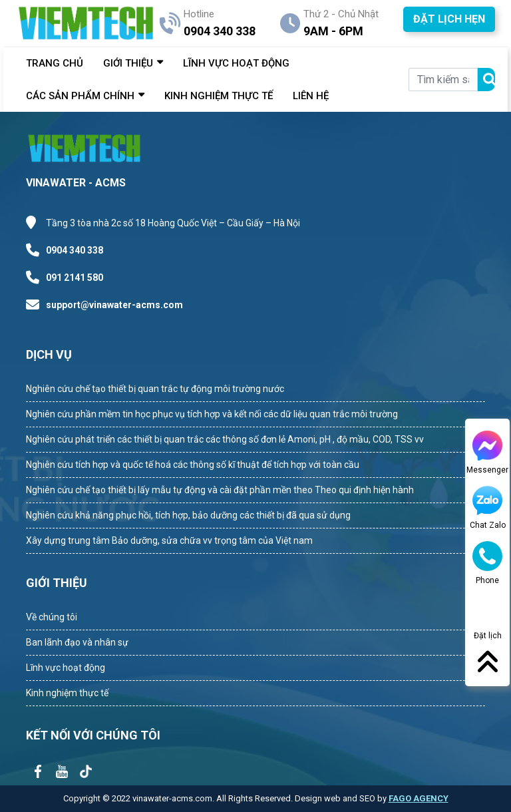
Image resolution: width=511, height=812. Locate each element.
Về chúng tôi (52, 617)
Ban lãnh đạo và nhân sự (77, 642)
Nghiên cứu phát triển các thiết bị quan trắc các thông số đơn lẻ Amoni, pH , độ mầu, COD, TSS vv (225, 439)
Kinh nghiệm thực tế (67, 693)
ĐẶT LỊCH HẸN (449, 19)
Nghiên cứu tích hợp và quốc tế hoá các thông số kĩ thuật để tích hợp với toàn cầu (193, 465)
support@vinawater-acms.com (114, 305)
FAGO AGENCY (419, 798)
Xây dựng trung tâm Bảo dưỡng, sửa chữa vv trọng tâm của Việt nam (169, 540)
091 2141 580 (75, 278)
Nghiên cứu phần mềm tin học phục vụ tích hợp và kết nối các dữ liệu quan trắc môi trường (212, 414)
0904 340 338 (75, 250)
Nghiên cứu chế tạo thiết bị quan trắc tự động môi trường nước (155, 389)
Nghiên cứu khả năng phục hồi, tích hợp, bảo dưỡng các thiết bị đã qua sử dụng (188, 515)
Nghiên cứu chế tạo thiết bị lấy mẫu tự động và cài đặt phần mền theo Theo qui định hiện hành (220, 490)
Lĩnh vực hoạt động (66, 668)
